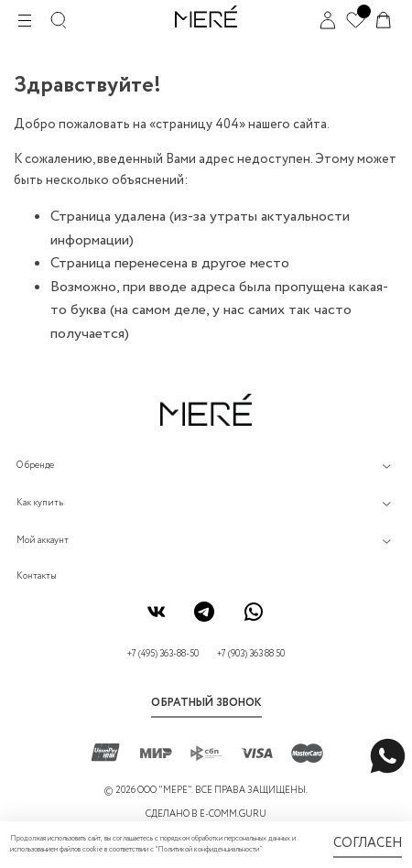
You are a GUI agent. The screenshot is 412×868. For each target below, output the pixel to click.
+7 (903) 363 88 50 (251, 654)
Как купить (40, 503)
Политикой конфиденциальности (208, 850)
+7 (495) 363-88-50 (163, 654)
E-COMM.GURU (233, 814)
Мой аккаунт (43, 541)
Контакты (37, 576)
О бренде (35, 466)
